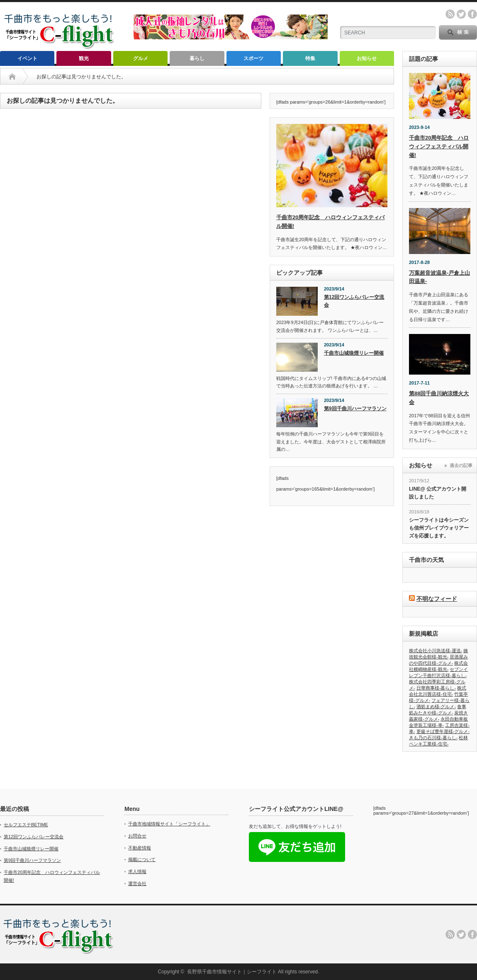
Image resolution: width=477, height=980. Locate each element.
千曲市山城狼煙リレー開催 (354, 353)
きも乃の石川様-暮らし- (433, 738)
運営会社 (137, 883)
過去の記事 (461, 465)
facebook (472, 14)
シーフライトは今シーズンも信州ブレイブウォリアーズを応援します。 (439, 528)
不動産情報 (140, 848)
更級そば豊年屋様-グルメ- (443, 731)
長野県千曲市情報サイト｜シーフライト (232, 972)
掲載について (142, 859)
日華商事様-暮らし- (436, 688)
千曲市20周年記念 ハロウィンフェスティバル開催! (439, 146)
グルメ (141, 58)
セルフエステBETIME (26, 825)
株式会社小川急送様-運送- (436, 651)
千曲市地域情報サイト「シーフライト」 (169, 824)
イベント (27, 58)
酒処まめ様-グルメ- (436, 707)
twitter (461, 14)
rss (450, 14)
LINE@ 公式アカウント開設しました (438, 493)
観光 (84, 58)
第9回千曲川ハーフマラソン (355, 409)
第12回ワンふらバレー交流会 (354, 301)
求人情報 (137, 871)
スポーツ (253, 58)
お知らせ (367, 58)
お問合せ (137, 836)
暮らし (197, 58)
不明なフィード (437, 599)
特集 (310, 58)
